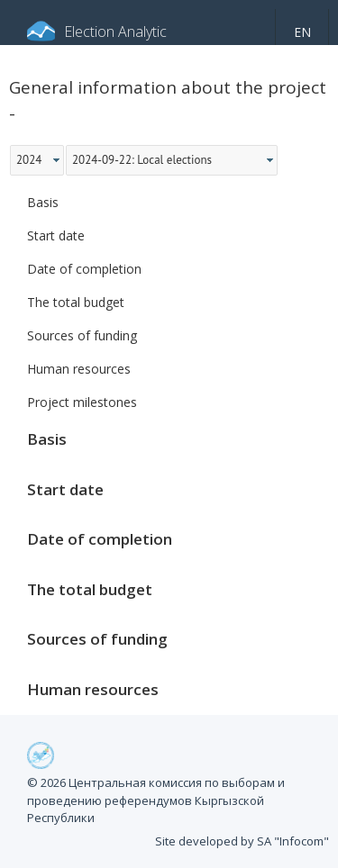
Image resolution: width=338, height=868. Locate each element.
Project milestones (82, 402)
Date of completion (84, 269)
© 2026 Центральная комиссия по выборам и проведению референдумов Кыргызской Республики (156, 800)
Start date (56, 235)
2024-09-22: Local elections (142, 160)
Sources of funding (82, 335)
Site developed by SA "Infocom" (242, 841)
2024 (29, 160)
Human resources (79, 369)
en (302, 32)
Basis (43, 202)
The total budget (76, 302)
